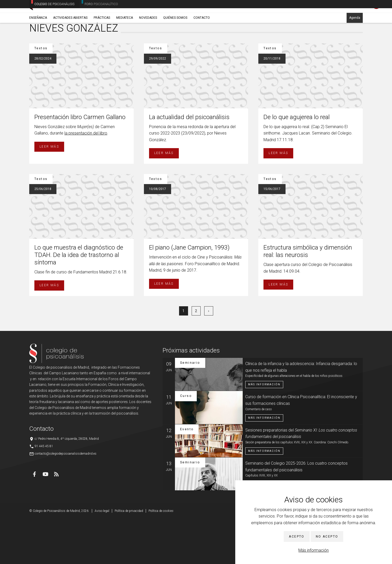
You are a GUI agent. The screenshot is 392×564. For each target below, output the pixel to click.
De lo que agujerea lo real (297, 162)
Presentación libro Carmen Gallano (80, 162)
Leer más (49, 192)
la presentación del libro (86, 178)
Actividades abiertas (70, 40)
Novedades (148, 40)
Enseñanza (38, 40)
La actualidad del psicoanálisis (189, 162)
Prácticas (102, 40)
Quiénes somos (175, 40)
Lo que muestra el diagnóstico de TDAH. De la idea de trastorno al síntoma (79, 300)
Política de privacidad (129, 556)
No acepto (327, 537)
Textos (60, 53)
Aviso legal (102, 556)
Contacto (202, 40)
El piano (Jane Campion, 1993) (189, 293)
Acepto (297, 537)
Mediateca (125, 40)
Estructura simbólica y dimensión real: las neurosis (308, 296)
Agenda (355, 40)
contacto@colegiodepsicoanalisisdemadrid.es (66, 499)
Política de (161, 556)
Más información (313, 550)
